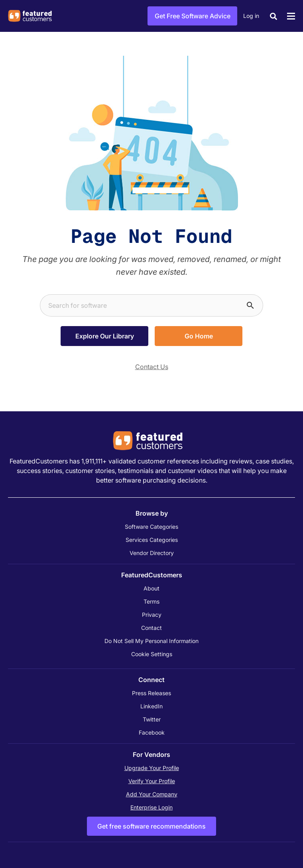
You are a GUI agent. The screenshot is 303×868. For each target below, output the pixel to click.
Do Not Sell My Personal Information (151, 641)
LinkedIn (151, 706)
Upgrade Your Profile (152, 768)
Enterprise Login (151, 807)
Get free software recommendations (151, 826)
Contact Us (152, 367)
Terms (151, 601)
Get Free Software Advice (193, 16)
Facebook (152, 732)
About (151, 588)
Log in (251, 16)
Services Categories (152, 540)
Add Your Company (152, 794)
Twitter (152, 719)
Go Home (199, 336)
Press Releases (151, 693)
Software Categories (151, 527)
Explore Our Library (105, 336)
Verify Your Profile (152, 781)
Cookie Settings (152, 654)
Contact (151, 628)
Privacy (152, 615)
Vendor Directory (152, 553)
